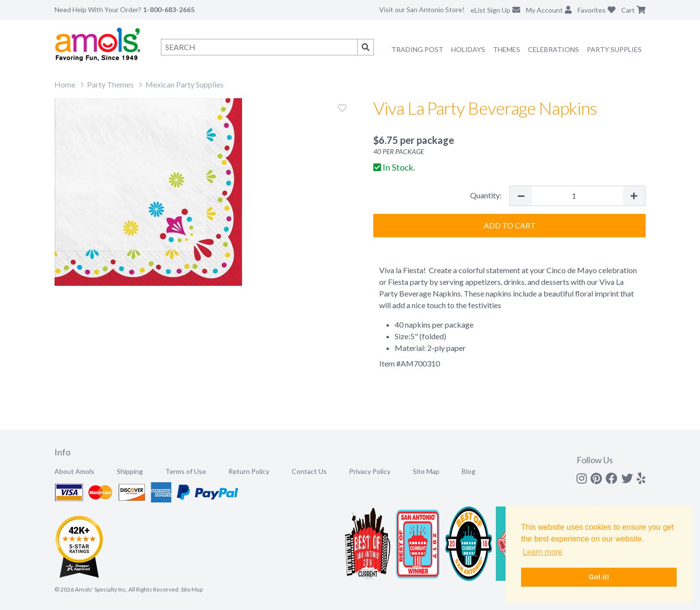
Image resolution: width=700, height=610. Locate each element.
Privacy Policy (370, 471)
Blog (469, 471)
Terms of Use (186, 471)
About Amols (74, 471)
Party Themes (110, 84)
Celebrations (553, 49)
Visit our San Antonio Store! (422, 9)
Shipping (130, 471)
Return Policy (249, 471)
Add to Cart (510, 225)
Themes (507, 49)
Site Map (426, 471)
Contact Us (309, 471)
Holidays (468, 49)
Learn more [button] (542, 552)
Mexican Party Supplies (184, 84)
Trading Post (417, 49)
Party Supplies (614, 49)
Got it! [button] (599, 577)
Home (65, 84)
